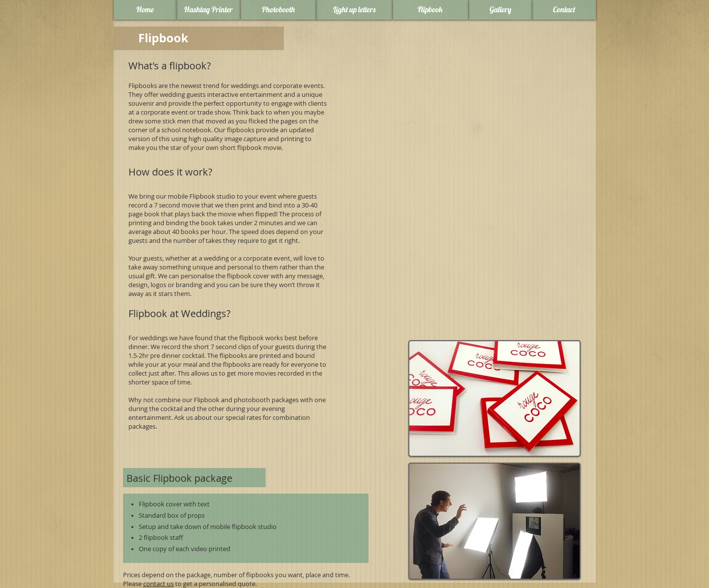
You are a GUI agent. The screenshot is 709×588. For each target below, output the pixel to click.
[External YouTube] (463, 117)
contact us (158, 584)
